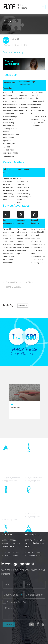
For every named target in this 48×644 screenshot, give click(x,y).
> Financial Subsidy (12, 287)
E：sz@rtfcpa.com (10, 520)
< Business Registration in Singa (18, 282)
